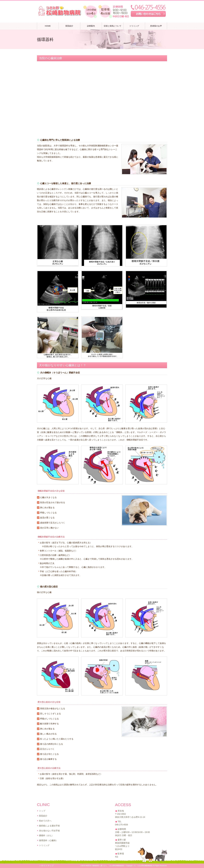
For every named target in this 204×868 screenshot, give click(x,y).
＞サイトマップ (46, 866)
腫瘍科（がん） (46, 835)
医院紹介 (43, 816)
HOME (48, 26)
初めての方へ (45, 821)
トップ (42, 811)
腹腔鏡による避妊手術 (49, 826)
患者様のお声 (156, 26)
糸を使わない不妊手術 (49, 831)
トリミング (134, 26)
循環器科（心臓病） (48, 840)
